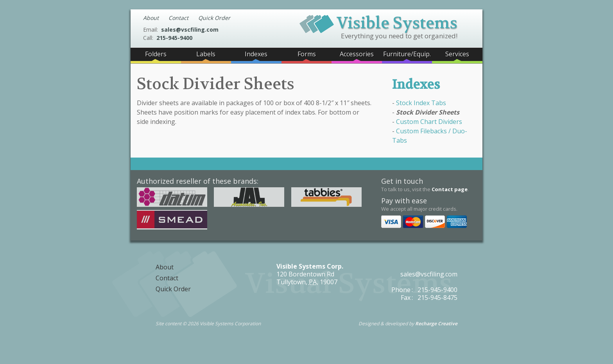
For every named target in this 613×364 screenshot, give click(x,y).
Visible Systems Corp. (310, 266)
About (151, 18)
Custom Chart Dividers (429, 122)
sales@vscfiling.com (190, 30)
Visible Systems (378, 22)
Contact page (450, 189)
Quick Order (214, 18)
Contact (178, 18)
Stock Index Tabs (421, 103)
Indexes (416, 85)
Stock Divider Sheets (428, 112)
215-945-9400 (174, 38)
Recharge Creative (436, 324)
